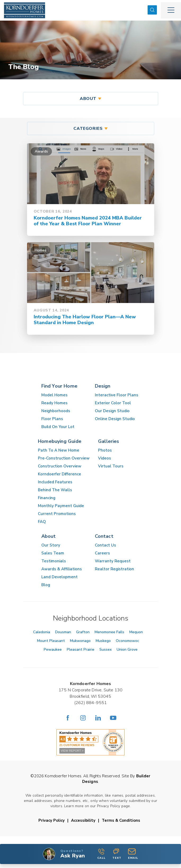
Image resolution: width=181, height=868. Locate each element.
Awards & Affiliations (62, 569)
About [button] (88, 99)
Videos (105, 458)
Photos (105, 450)
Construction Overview (60, 466)
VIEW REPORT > (72, 751)
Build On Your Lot (58, 427)
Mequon (136, 632)
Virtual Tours (111, 466)
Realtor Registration (114, 569)
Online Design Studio (115, 419)
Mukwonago (80, 641)
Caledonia (42, 632)
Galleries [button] (109, 441)
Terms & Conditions (121, 820)
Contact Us (105, 545)
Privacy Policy (52, 820)
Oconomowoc (127, 641)
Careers (102, 553)
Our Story (51, 545)
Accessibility (83, 820)
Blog (46, 585)
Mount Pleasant (51, 641)
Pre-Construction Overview (64, 458)
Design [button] (103, 386)
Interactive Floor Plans (117, 395)
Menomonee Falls (109, 632)
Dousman (63, 632)
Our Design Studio (112, 411)
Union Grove (127, 649)
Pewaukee (53, 649)
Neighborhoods (56, 411)
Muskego (103, 641)
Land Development (59, 577)
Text (117, 854)
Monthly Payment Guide (61, 506)
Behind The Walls (55, 490)
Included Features (55, 482)
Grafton (83, 632)
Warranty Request (113, 561)
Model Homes (54, 395)
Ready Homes (54, 403)
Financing (47, 498)
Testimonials (54, 561)
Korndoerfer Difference (59, 474)
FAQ (42, 522)
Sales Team (53, 553)
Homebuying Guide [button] (60, 441)
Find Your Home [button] (59, 386)
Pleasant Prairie (81, 649)
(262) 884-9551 (90, 703)
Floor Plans (52, 419)
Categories (88, 128)
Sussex (105, 649)
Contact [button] (104, 536)
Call (101, 854)
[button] (152, 10)
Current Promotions (57, 514)
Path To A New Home (59, 450)
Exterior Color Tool (113, 403)
